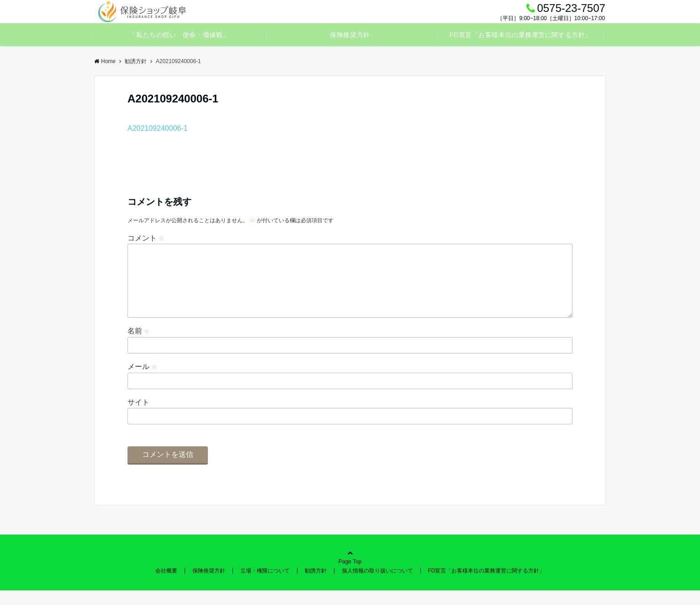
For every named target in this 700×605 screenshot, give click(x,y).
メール (142, 381)
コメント (146, 238)
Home (105, 61)
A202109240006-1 (158, 128)
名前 (138, 345)
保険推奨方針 (350, 35)
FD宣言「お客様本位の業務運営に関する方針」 (521, 35)
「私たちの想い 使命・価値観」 (179, 35)
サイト (138, 417)
